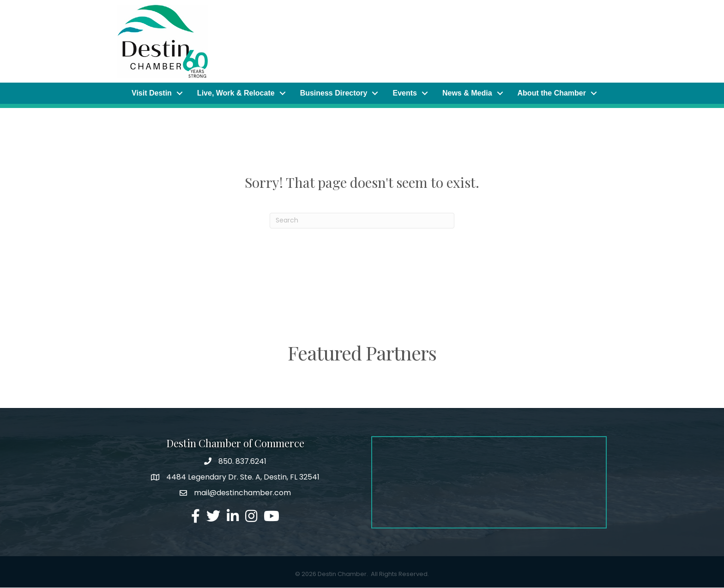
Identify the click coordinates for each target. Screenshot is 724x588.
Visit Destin (152, 93)
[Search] (362, 221)
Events (404, 93)
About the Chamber (552, 93)
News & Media (467, 93)
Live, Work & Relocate (236, 93)
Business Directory (334, 93)
